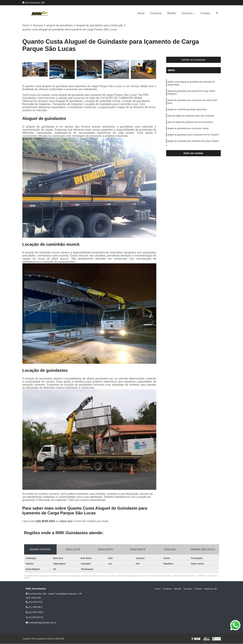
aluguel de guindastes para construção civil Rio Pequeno (193, 137)
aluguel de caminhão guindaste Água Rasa (187, 111)
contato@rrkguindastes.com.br (41, 623)
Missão (171, 13)
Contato (205, 13)
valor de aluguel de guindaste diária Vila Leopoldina (191, 117)
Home (141, 13)
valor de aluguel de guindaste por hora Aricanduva (190, 124)
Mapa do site (211, 589)
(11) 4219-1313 (46, 521)
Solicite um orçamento (193, 60)
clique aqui (66, 521)
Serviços (187, 13)
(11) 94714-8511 (35, 612)
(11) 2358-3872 (34, 607)
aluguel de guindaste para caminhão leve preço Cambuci (193, 143)
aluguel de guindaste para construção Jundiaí (188, 130)
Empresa (156, 13)
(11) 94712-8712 (35, 618)
